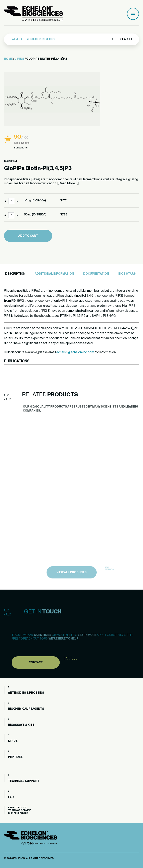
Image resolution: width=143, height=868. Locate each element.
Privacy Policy (17, 808)
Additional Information (54, 274)
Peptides (15, 757)
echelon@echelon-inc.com (75, 352)
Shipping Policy (18, 813)
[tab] (15, 274)
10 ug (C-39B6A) (35, 201)
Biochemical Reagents (26, 709)
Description (15, 274)
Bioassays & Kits (21, 725)
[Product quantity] (11, 201)
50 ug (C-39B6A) (35, 215)
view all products (72, 583)
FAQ (11, 797)
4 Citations (21, 148)
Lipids (19, 59)
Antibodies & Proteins (26, 693)
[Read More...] (68, 183)
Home (8, 59)
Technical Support (24, 781)
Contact (36, 672)
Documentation (96, 274)
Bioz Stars (127, 274)
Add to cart (28, 236)
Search (126, 39)
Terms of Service (19, 810)
